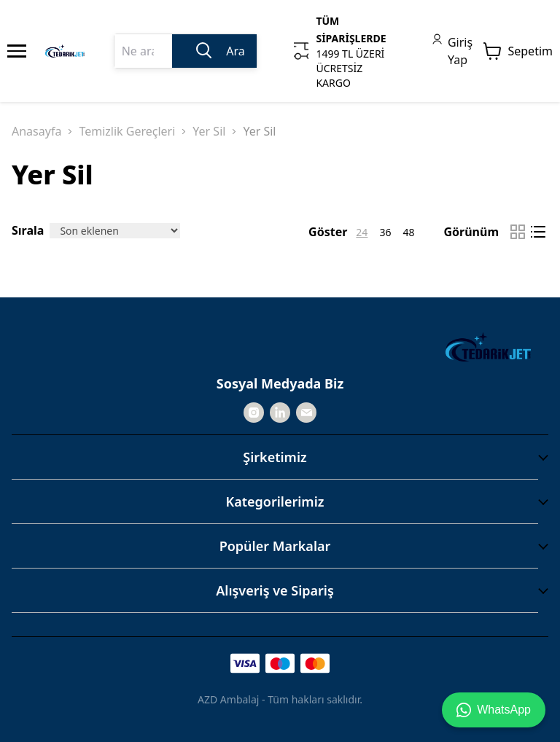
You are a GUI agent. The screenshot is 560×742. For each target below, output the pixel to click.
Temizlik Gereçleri (127, 131)
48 (408, 232)
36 (385, 232)
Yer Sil (209, 131)
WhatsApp (494, 710)
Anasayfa (36, 131)
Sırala (28, 230)
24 (362, 232)
